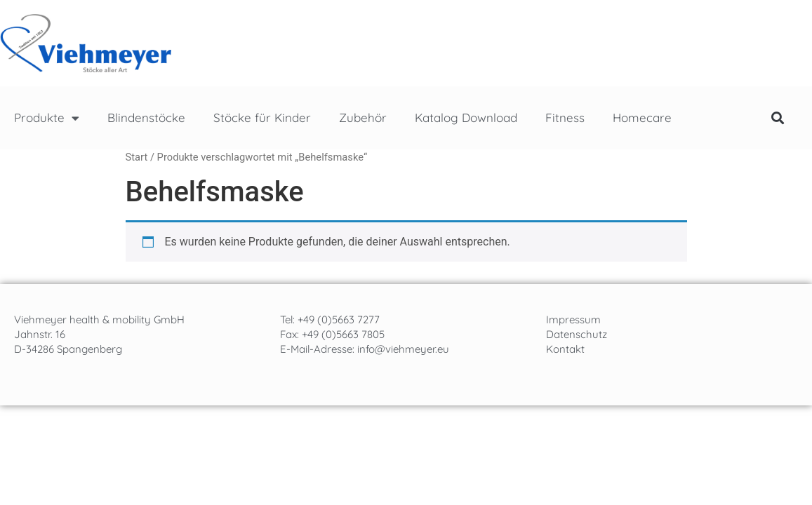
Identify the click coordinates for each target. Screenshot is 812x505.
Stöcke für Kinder (262, 117)
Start (137, 157)
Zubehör (363, 117)
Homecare (642, 117)
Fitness (565, 117)
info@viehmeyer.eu (403, 349)
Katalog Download (466, 117)
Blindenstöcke (146, 117)
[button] (778, 118)
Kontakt (565, 349)
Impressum (573, 319)
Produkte (47, 118)
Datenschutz (577, 334)
